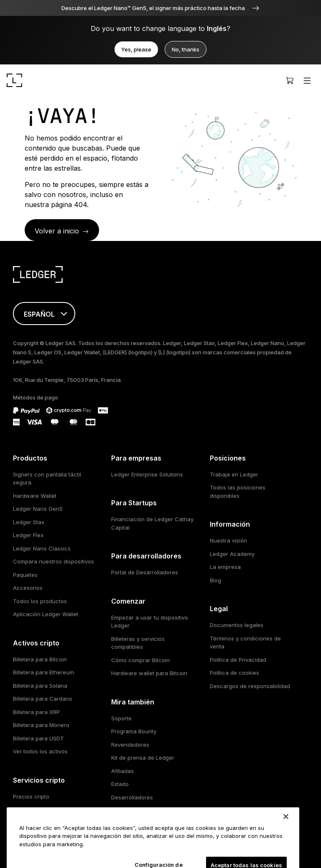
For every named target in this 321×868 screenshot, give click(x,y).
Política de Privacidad (238, 660)
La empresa (225, 567)
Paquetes (25, 575)
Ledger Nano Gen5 (38, 509)
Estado (120, 784)
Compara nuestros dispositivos (53, 561)
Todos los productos (40, 601)
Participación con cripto (44, 823)
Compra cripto (32, 809)
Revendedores (130, 745)
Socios (120, 810)
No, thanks (186, 49)
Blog (215, 580)
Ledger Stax (29, 522)
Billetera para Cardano (43, 699)
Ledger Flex (28, 535)
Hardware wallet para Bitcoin (149, 673)
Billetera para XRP (36, 712)
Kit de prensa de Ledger (143, 758)
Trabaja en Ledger (234, 474)
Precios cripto (31, 796)
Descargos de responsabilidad (250, 686)
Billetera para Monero (41, 725)
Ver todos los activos (40, 751)
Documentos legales (237, 625)
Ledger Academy (232, 554)
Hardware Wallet (35, 496)
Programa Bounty (134, 731)
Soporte (121, 718)
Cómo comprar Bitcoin (140, 660)
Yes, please (136, 49)
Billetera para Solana (40, 686)
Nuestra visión (228, 540)
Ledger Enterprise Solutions (147, 474)
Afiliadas (122, 771)
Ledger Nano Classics (42, 548)
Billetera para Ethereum (43, 672)
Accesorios (28, 588)
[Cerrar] (286, 834)
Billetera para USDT (38, 738)
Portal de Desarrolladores (145, 572)
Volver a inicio (57, 231)
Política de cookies (234, 673)
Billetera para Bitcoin (40, 659)
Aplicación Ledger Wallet (46, 614)
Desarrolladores (132, 797)
